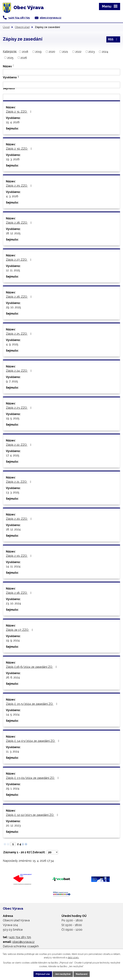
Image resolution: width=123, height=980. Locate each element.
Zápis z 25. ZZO (19, 334)
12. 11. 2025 (13, 270)
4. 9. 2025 (12, 344)
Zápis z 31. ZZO (19, 112)
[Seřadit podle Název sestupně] (14, 66)
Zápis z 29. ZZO (19, 186)
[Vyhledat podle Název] (61, 72)
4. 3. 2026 (12, 196)
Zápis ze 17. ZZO (20, 630)
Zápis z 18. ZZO (19, 593)
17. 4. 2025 (13, 455)
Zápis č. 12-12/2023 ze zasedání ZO (33, 815)
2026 (24, 58)
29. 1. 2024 (13, 788)
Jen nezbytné (63, 974)
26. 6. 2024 (13, 677)
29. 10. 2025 (13, 307)
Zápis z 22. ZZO (19, 445)
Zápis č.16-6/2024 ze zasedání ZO (32, 667)
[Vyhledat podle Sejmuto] (61, 97)
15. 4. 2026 (13, 122)
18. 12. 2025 (13, 233)
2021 (65, 52)
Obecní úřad (22, 27)
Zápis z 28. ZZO (19, 223)
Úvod (6, 27)
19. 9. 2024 (13, 640)
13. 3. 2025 (13, 492)
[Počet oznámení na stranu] (52, 852)
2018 (25, 52)
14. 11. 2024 (13, 566)
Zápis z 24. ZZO (19, 371)
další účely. (73, 958)
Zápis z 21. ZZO (19, 482)
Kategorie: (10, 51)
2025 (10, 58)
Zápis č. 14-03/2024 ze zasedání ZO (33, 741)
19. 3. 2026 (13, 159)
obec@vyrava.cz (51, 18)
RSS (113, 39)
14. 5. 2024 (13, 714)
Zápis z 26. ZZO (19, 297)
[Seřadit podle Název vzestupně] (14, 65)
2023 (92, 52)
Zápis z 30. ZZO (20, 149)
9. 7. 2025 (12, 381)
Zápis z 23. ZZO (19, 408)
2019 (38, 52)
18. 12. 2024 (13, 529)
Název (7, 66)
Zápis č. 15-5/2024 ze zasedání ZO (32, 704)
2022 (78, 52)
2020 (52, 52)
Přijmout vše (43, 974)
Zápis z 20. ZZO (19, 519)
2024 (105, 52)
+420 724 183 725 (19, 18)
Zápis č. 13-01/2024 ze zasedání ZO (33, 778)
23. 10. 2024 (13, 603)
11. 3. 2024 (12, 751)
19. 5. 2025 (13, 418)
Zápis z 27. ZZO (19, 260)
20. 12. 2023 (13, 825)
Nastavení (82, 974)
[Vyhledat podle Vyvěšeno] (61, 85)
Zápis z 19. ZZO (19, 556)
